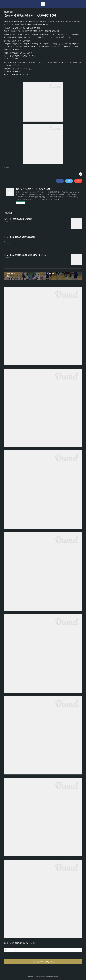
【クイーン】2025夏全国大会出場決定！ (18, 219)
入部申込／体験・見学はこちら (43, 962)
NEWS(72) (6, 168)
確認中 (6, 241)
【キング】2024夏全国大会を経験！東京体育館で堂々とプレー (26, 255)
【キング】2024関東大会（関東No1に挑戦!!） (20, 237)
